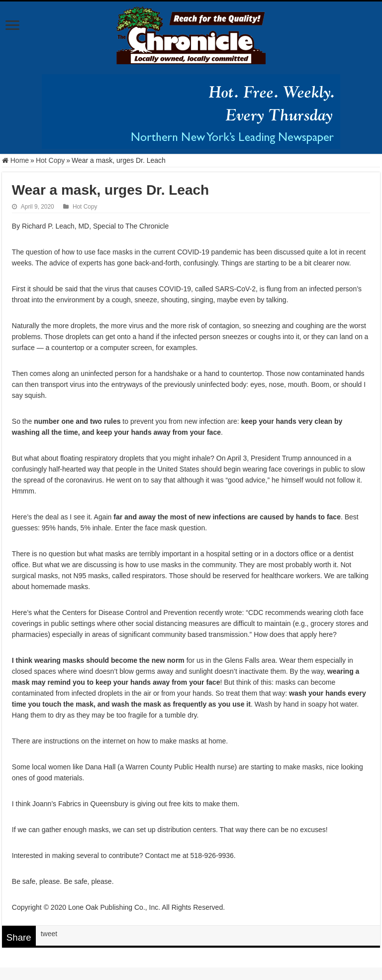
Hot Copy (50, 160)
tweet (49, 934)
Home (15, 160)
